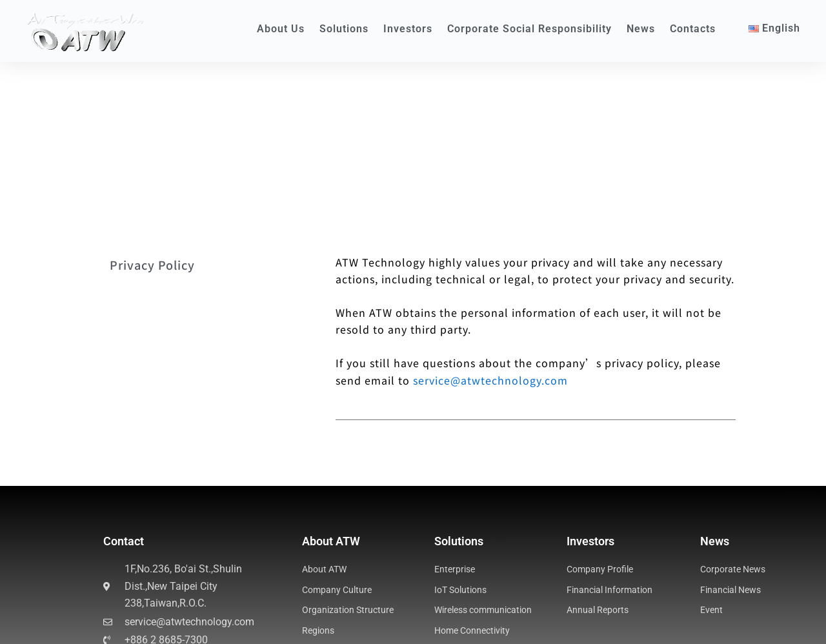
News (641, 29)
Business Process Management (174, 619)
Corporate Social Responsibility (529, 29)
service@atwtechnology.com (490, 244)
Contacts (693, 29)
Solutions (344, 29)
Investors (408, 29)
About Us (281, 29)
